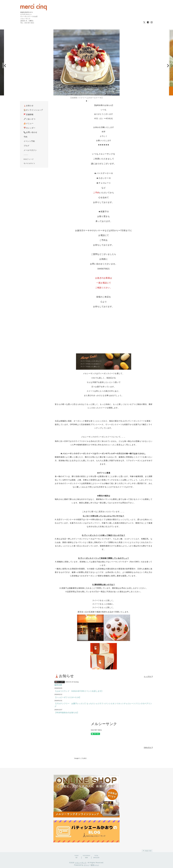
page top (147, 851)
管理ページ (95, 865)
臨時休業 (58, 685)
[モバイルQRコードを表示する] (35, 163)
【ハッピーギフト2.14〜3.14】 (68, 697)
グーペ (86, 865)
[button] (5, 65)
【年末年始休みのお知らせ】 (67, 713)
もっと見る (148, 676)
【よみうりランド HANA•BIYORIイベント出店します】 (79, 691)
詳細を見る (148, 747)
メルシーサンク (81, 863)
